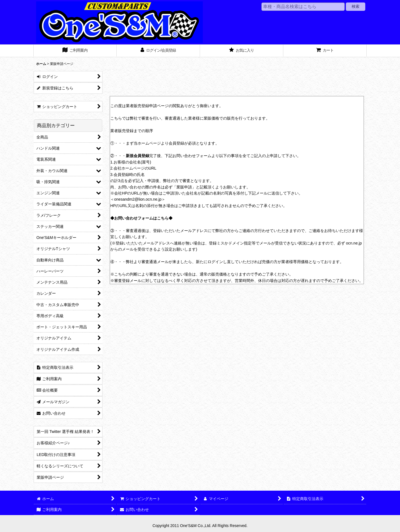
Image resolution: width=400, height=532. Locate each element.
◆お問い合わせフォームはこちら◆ (141, 218)
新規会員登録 (137, 156)
